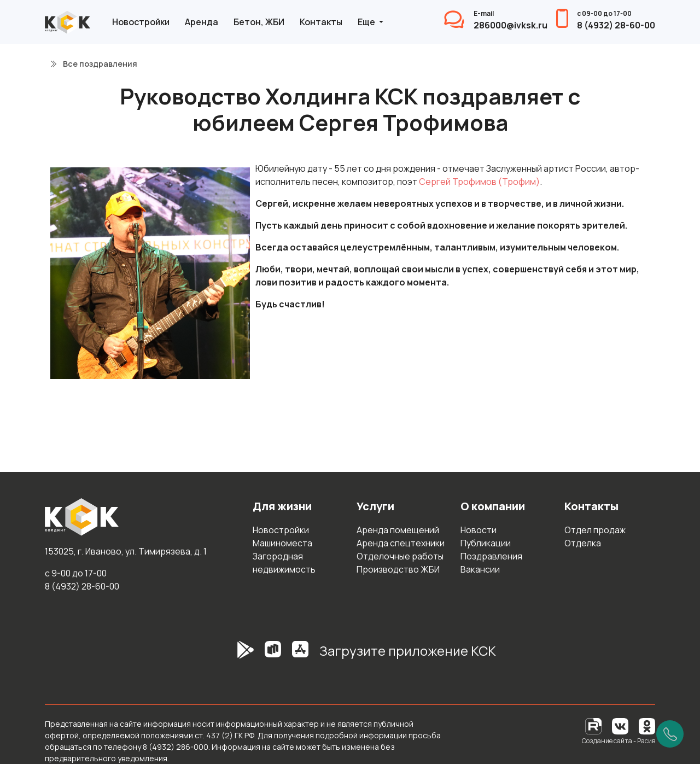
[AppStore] (300, 655)
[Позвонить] (670, 734)
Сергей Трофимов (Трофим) (479, 182)
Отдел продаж (595, 530)
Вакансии (480, 569)
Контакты (321, 22)
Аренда (202, 22)
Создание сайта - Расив (619, 741)
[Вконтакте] (620, 725)
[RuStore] (273, 655)
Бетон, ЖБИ (259, 22)
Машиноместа (282, 543)
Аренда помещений (398, 530)
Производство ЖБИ (398, 569)
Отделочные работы (400, 556)
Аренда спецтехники (401, 543)
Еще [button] (367, 22)
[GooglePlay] (229, 655)
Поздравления (491, 556)
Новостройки (141, 22)
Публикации (486, 543)
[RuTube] (594, 725)
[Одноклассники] (647, 725)
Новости (479, 530)
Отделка (583, 543)
